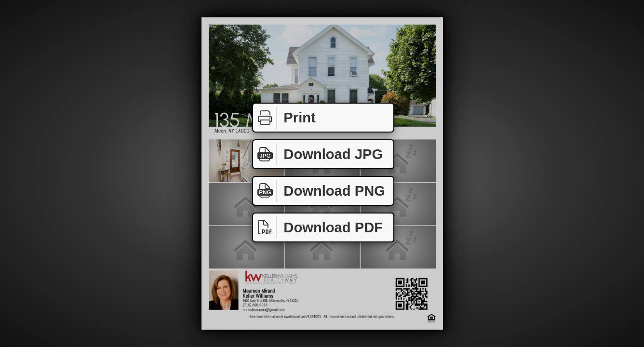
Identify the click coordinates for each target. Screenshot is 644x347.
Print (284, 118)
